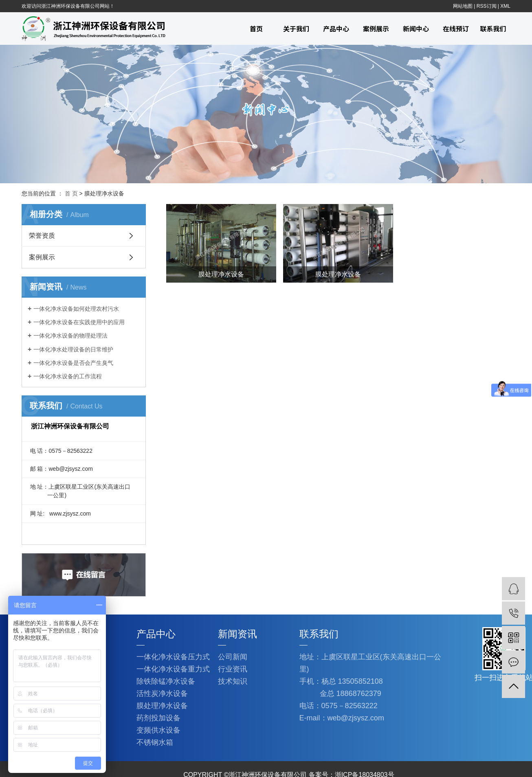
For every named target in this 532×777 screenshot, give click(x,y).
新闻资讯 (237, 634)
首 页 (71, 193)
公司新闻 (233, 657)
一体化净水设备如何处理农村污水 (76, 309)
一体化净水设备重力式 (173, 669)
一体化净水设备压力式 (173, 657)
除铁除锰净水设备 (166, 681)
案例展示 (376, 29)
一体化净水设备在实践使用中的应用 (79, 322)
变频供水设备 (158, 730)
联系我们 (493, 29)
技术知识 (233, 681)
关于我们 (296, 29)
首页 (256, 29)
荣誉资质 (42, 236)
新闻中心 (416, 29)
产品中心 (336, 29)
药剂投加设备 (158, 718)
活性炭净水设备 (162, 694)
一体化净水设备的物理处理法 (70, 336)
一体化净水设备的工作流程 (68, 376)
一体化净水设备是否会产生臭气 (73, 363)
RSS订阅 (487, 6)
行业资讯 (233, 669)
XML (505, 6)
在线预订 (456, 29)
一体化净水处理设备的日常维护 (73, 349)
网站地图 (463, 6)
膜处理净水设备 (162, 706)
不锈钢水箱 (155, 742)
